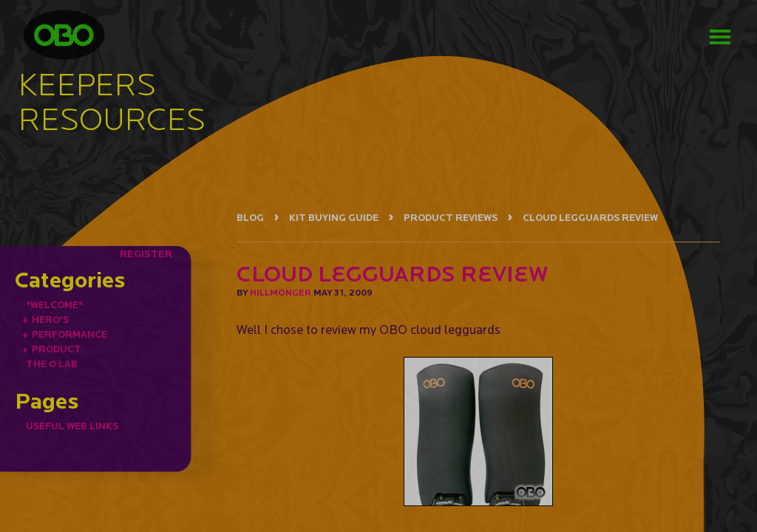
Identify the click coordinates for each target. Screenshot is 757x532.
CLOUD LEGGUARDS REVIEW (590, 218)
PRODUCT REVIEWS (451, 218)
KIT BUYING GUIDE (334, 218)
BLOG (250, 218)
